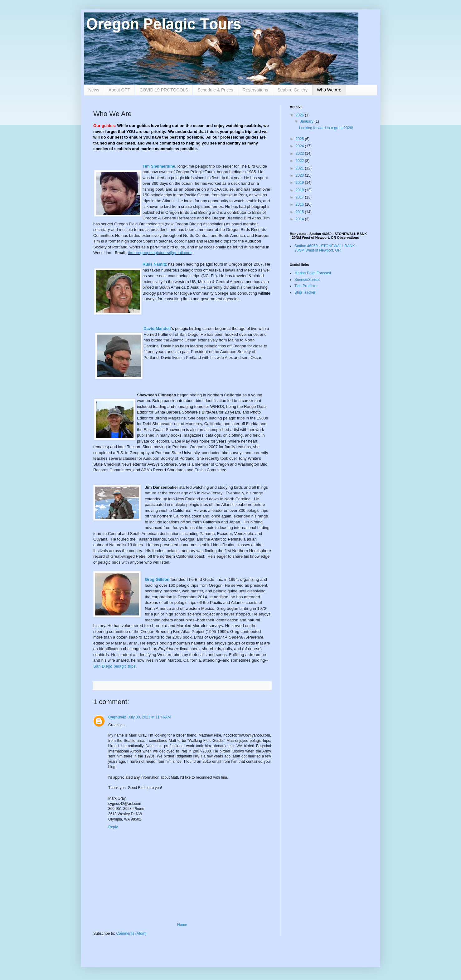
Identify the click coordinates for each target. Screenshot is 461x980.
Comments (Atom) (131, 933)
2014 (300, 219)
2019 (300, 183)
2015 (300, 212)
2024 (300, 146)
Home (182, 925)
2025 (300, 139)
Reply (113, 827)
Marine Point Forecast (313, 273)
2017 (300, 197)
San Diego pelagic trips (114, 666)
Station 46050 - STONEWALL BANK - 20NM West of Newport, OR (326, 248)
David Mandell (157, 328)
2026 (300, 115)
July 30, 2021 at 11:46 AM (149, 717)
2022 (300, 161)
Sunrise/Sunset (307, 280)
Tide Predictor (306, 286)
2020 (300, 175)
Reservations (255, 90)
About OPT (119, 90)
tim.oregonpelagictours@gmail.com (160, 253)
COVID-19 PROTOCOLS (164, 90)
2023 (300, 154)
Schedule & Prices (215, 90)
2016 (300, 204)
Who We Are (329, 90)
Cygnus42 (117, 717)
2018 (300, 190)
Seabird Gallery (293, 90)
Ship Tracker (305, 292)
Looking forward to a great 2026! (326, 128)
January (307, 121)
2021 (300, 168)
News (94, 90)
